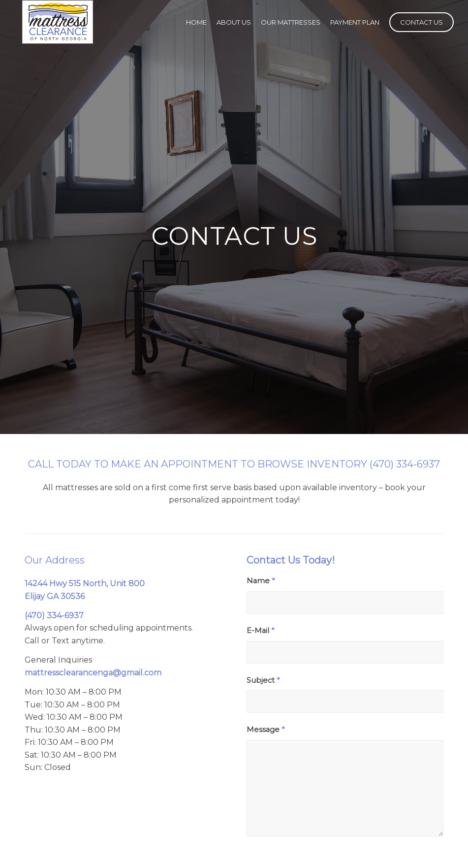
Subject (263, 680)
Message (265, 730)
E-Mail (260, 631)
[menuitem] (196, 22)
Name (261, 581)
